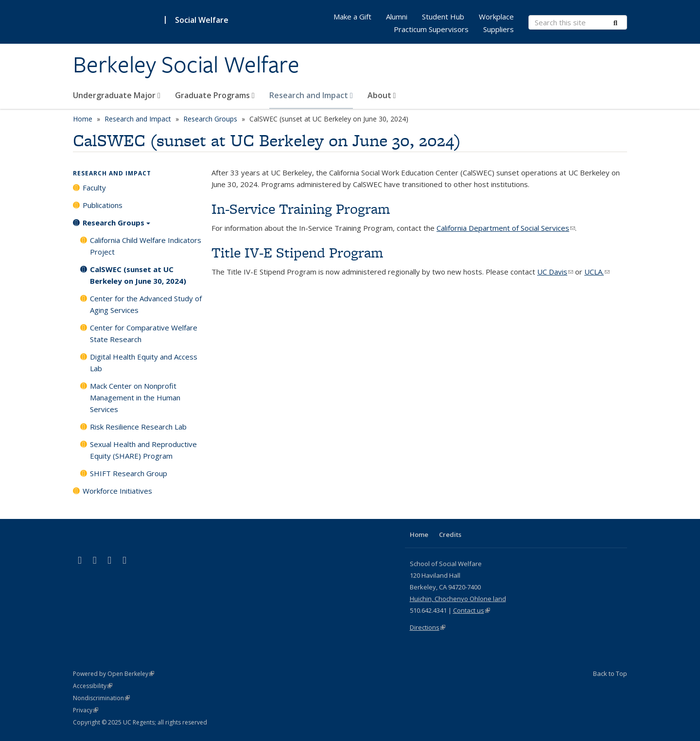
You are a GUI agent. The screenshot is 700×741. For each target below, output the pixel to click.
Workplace (496, 17)
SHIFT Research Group (129, 473)
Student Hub (443, 17)
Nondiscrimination (101, 698)
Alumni (397, 17)
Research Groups (210, 119)
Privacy (86, 710)
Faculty (94, 188)
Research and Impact (311, 95)
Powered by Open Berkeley (114, 674)
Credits (450, 534)
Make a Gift (352, 17)
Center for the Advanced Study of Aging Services (146, 304)
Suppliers (499, 29)
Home (83, 119)
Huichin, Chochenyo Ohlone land (458, 599)
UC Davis (555, 272)
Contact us (472, 610)
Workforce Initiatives (117, 491)
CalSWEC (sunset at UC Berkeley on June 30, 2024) (138, 275)
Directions (428, 627)
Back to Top (610, 673)
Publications (103, 205)
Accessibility (93, 686)
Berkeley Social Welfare (186, 65)
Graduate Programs (215, 95)
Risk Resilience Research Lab (138, 427)
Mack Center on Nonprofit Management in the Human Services (135, 397)
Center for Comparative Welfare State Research (144, 333)
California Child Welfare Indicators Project (146, 246)
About (382, 95)
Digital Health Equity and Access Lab (144, 362)
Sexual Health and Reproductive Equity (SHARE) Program (143, 450)
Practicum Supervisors (431, 29)
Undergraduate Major (117, 95)
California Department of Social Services (506, 228)
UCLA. (597, 272)
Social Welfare (202, 20)
